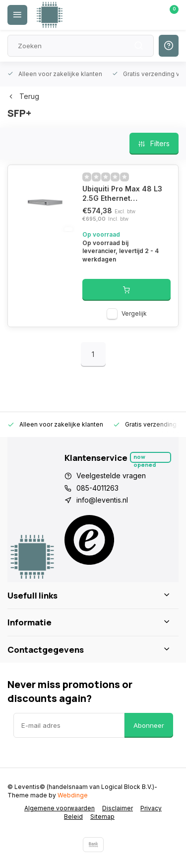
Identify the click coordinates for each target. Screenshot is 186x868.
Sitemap (102, 817)
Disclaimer (118, 808)
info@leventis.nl (102, 500)
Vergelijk (134, 313)
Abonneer (149, 725)
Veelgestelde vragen (111, 476)
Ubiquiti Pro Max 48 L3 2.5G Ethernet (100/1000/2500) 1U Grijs (122, 194)
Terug (23, 96)
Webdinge (73, 795)
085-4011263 (97, 488)
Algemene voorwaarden (60, 808)
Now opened (145, 458)
